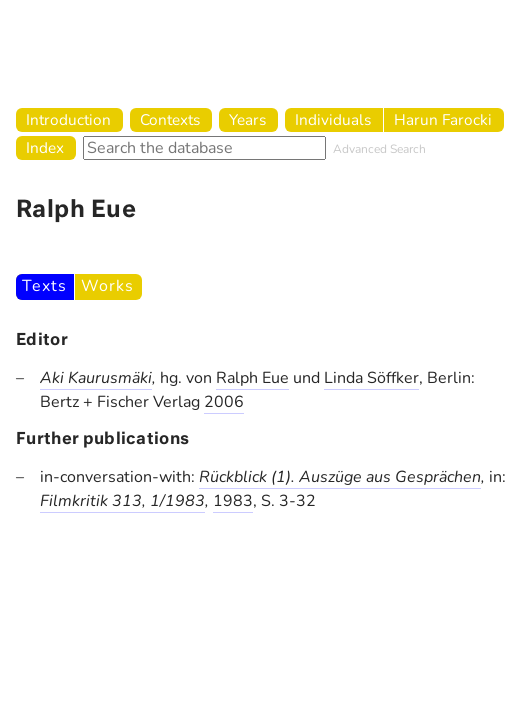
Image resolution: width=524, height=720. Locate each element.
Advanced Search (379, 149)
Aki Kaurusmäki (96, 378)
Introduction (68, 119)
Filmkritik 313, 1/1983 (122, 501)
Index (45, 147)
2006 (224, 402)
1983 (233, 501)
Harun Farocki (443, 119)
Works (107, 286)
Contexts (170, 119)
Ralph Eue (252, 378)
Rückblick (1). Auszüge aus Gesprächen (340, 477)
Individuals (333, 119)
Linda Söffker (371, 378)
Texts (44, 286)
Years (247, 119)
